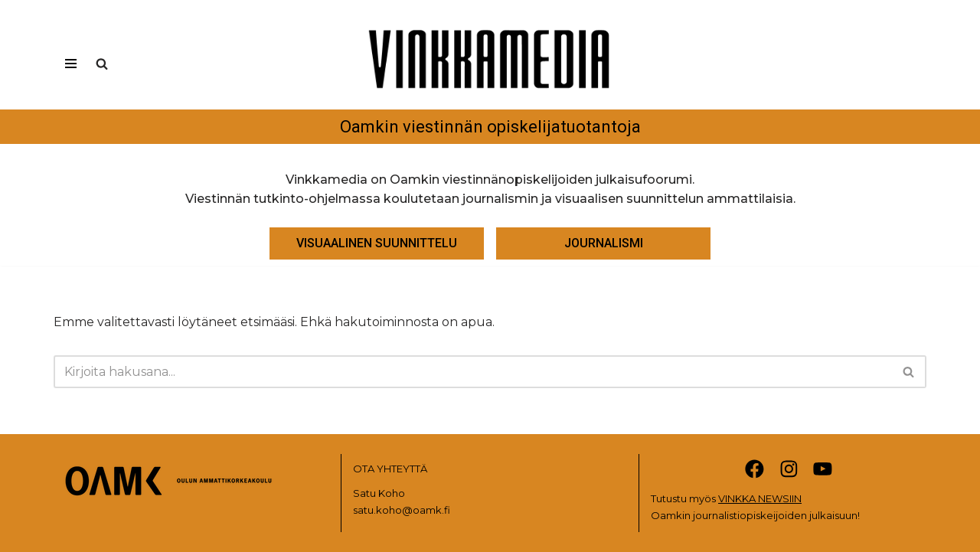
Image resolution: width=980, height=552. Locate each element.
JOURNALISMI (604, 243)
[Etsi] (102, 64)
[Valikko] (71, 64)
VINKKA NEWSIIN (760, 498)
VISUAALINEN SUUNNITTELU (377, 243)
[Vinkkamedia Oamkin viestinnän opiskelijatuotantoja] (490, 79)
